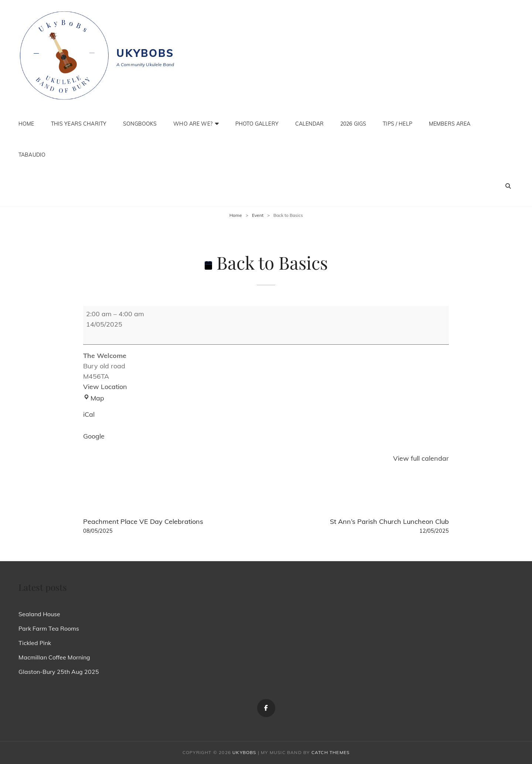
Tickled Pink (35, 643)
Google (94, 436)
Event (258, 215)
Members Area (450, 124)
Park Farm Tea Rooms (49, 628)
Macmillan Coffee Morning (54, 657)
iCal (89, 414)
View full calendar (421, 458)
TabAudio (32, 155)
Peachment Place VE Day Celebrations (171, 526)
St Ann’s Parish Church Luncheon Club (361, 526)
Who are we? (193, 124)
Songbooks (140, 124)
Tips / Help (398, 124)
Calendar (309, 124)
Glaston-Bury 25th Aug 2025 (59, 672)
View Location (105, 387)
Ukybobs (145, 53)
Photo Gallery (257, 124)
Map (94, 398)
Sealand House (39, 614)
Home (26, 124)
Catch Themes (330, 752)
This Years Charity (79, 124)
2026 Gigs (353, 124)
